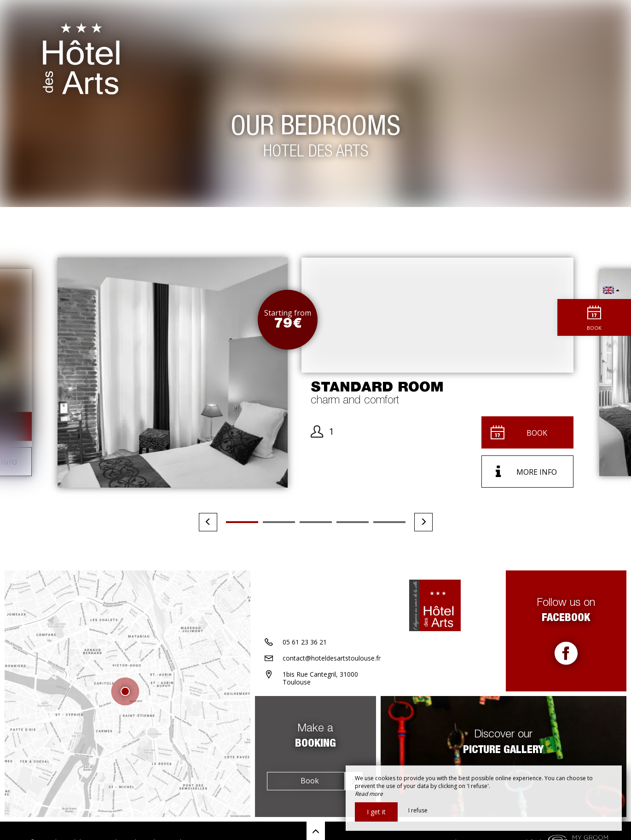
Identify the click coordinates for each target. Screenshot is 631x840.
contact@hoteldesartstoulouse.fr (332, 658)
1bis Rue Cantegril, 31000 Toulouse (320, 678)
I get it (376, 812)
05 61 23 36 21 (305, 642)
